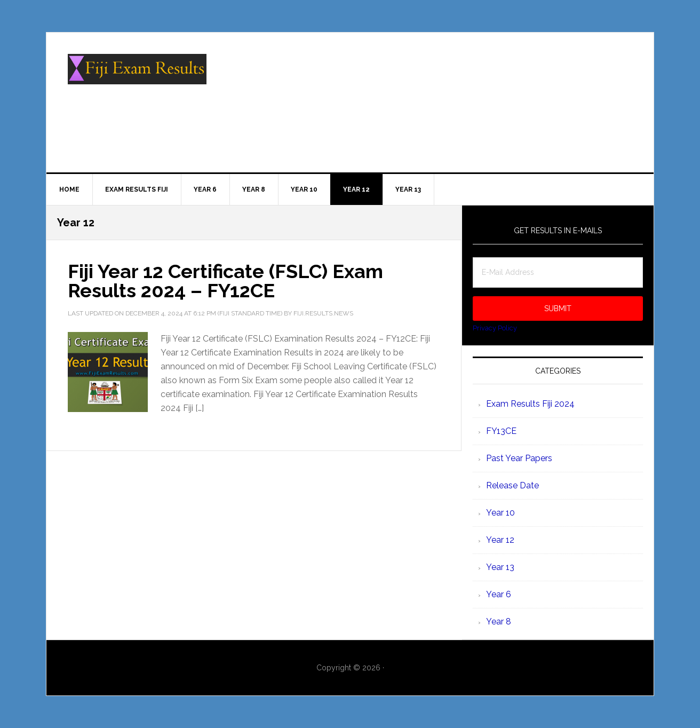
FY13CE (501, 431)
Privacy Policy (495, 328)
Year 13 (500, 567)
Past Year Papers (519, 458)
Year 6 (499, 594)
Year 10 (500, 513)
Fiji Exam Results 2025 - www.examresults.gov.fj (137, 78)
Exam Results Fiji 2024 (530, 404)
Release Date (512, 485)
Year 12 (500, 540)
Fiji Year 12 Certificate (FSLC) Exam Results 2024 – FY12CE (225, 281)
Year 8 (499, 622)
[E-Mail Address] (558, 272)
